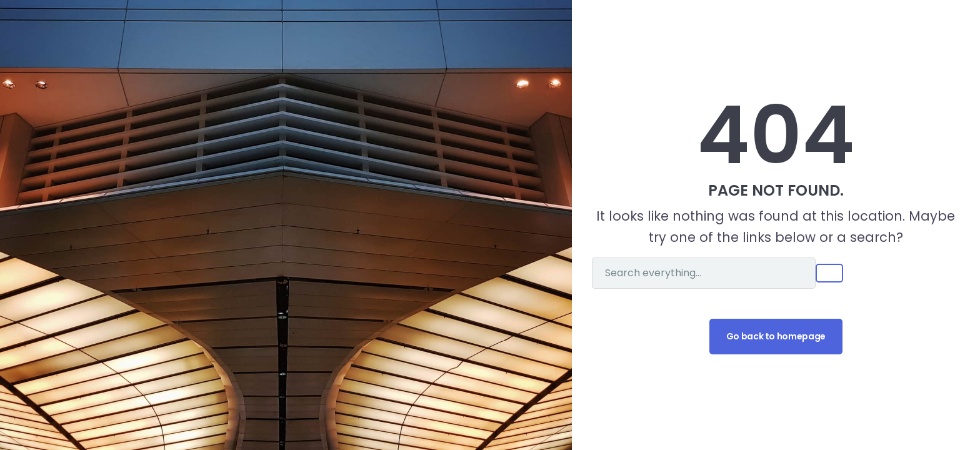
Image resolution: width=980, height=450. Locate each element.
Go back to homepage (776, 336)
